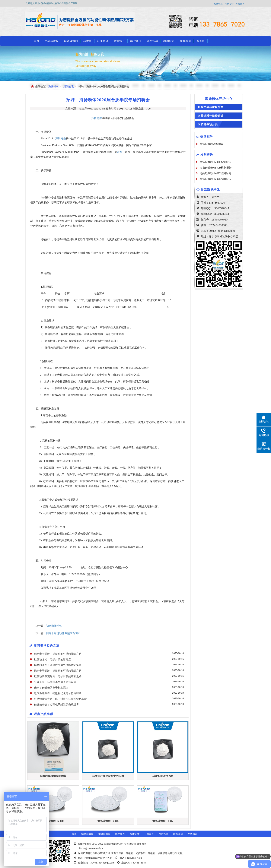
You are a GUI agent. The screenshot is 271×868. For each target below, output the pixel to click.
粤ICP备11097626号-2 (91, 849)
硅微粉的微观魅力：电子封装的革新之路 (58, 676)
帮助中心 (218, 4)
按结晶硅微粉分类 (212, 107)
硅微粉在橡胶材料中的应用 (108, 776)
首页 (37, 41)
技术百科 (164, 834)
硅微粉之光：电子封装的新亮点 (53, 659)
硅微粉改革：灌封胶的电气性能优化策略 (58, 665)
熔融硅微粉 (71, 41)
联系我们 (186, 41)
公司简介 (119, 41)
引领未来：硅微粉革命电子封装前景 (55, 682)
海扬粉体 (54, 87)
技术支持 (229, 4)
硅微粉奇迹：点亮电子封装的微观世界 (56, 705)
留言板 (201, 41)
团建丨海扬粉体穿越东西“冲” (63, 633)
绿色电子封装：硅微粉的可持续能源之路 (58, 654)
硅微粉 (88, 41)
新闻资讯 (103, 41)
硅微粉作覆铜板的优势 (53, 776)
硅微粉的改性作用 (163, 776)
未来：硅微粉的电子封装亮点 (51, 688)
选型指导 (152, 41)
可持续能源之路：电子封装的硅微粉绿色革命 (60, 699)
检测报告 (169, 41)
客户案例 (136, 41)
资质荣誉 (135, 834)
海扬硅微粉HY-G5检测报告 (215, 179)
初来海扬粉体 (54, 626)
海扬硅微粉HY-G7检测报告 (215, 173)
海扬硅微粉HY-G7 (163, 821)
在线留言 (240, 4)
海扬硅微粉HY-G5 (108, 821)
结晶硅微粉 (52, 41)
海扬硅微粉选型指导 (212, 144)
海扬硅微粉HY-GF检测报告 (215, 162)
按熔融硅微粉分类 (212, 116)
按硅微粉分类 (209, 124)
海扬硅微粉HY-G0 (53, 821)
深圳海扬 (61, 138)
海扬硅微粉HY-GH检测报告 (216, 168)
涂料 (120, 152)
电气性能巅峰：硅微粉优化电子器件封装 (58, 693)
